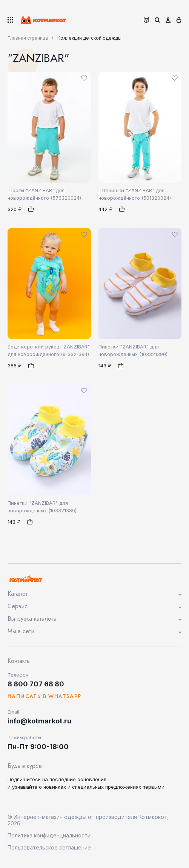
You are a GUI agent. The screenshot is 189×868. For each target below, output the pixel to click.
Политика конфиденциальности (49, 835)
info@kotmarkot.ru (39, 721)
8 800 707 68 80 (36, 684)
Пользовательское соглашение (49, 847)
